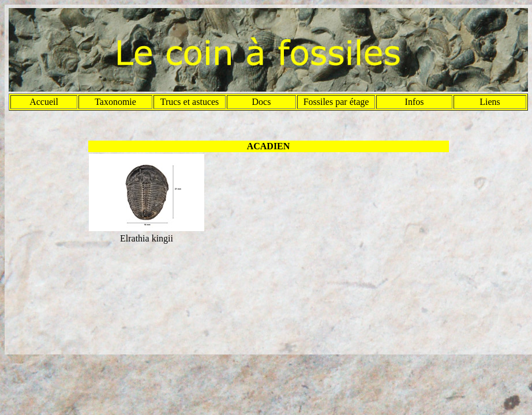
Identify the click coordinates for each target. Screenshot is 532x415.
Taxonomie (115, 102)
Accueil (44, 102)
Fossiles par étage (336, 102)
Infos (415, 102)
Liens (490, 102)
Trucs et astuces (190, 102)
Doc (260, 102)
